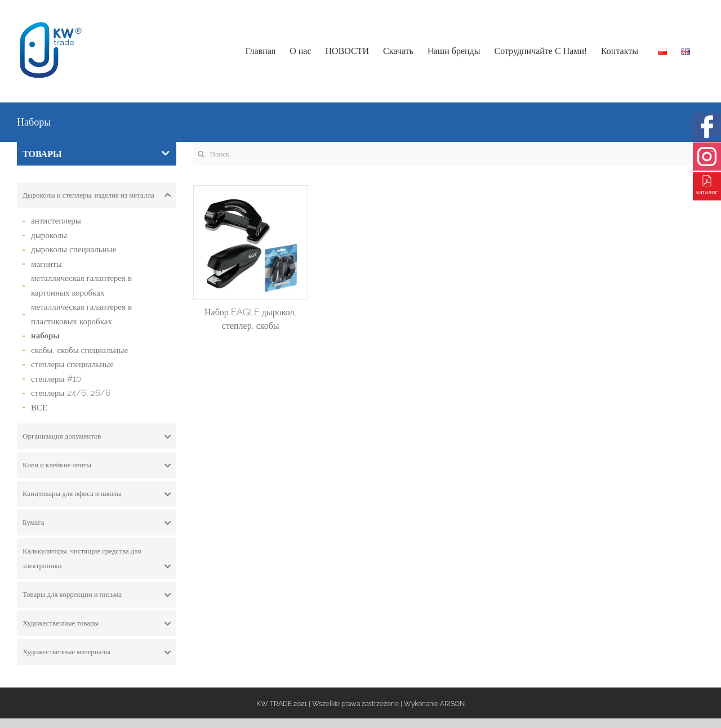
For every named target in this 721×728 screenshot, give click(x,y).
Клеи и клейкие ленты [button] (97, 465)
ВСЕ (39, 408)
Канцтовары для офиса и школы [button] (97, 494)
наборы (45, 336)
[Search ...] (449, 154)
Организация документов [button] (97, 436)
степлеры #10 (56, 379)
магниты (46, 264)
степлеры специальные (72, 364)
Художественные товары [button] (97, 623)
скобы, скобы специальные (79, 350)
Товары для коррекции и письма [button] (97, 595)
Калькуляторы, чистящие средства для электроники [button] (97, 560)
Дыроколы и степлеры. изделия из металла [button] (97, 195)
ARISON (452, 704)
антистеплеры (56, 221)
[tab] (97, 195)
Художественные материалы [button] (97, 652)
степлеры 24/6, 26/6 (71, 393)
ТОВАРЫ (96, 154)
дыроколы (49, 235)
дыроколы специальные (74, 249)
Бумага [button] (97, 522)
